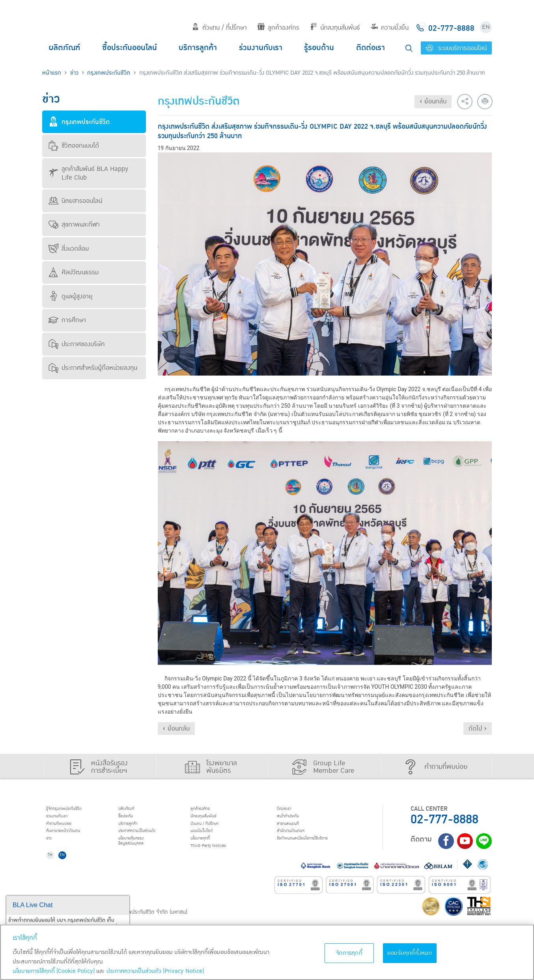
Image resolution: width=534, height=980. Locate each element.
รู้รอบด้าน (319, 48)
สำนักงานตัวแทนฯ (301, 840)
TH (54, 873)
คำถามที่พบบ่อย (68, 830)
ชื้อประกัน (132, 820)
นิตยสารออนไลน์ (75, 201)
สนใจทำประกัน (296, 820)
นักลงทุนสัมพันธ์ (335, 28)
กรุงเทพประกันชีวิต (109, 73)
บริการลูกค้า (198, 48)
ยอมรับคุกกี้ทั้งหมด (410, 953)
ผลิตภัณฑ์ (64, 48)
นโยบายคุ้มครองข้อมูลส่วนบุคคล (140, 854)
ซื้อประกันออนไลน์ (130, 48)
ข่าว (74, 73)
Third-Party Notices (219, 860)
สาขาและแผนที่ (297, 830)
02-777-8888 (444, 820)
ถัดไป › (478, 729)
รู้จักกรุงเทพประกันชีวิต (75, 810)
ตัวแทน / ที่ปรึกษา (219, 28)
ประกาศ (149, 840)
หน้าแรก (52, 73)
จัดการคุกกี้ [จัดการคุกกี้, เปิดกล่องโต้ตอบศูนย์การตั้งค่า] (349, 953)
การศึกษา (67, 320)
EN (486, 27)
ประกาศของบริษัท (77, 344)
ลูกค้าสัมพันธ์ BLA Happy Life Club (88, 173)
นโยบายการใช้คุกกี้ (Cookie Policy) (54, 971)
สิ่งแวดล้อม (69, 249)
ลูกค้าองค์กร (278, 28)
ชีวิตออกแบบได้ (74, 146)
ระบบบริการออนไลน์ (456, 48)
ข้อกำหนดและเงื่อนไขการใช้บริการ (318, 850)
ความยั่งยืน (390, 28)
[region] (267, 952)
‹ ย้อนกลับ (433, 101)
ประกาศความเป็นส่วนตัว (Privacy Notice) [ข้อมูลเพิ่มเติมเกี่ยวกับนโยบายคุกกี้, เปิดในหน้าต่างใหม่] (155, 971)
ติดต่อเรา (371, 48)
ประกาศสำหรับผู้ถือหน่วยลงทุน (93, 368)
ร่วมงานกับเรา (261, 48)
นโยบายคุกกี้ (208, 850)
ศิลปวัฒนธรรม (74, 272)
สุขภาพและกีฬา (74, 225)
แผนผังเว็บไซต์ (209, 840)
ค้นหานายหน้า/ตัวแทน (75, 840)
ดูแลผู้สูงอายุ (71, 296)
